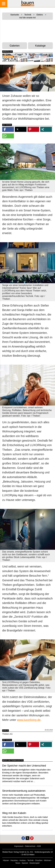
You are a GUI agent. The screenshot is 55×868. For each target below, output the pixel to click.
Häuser (6, 860)
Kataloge (40, 46)
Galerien (15, 46)
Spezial (25, 863)
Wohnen (48, 860)
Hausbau (14, 860)
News (18, 863)
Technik (30, 860)
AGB (39, 846)
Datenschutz (30, 846)
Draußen (39, 860)
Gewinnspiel (35, 863)
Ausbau (23, 860)
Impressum (19, 846)
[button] (8, 129)
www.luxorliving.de (29, 720)
